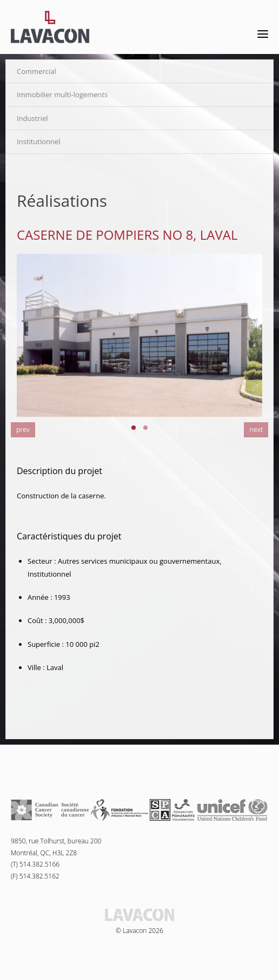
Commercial (36, 71)
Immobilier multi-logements (62, 94)
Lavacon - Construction (50, 27)
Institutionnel (39, 141)
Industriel (32, 118)
